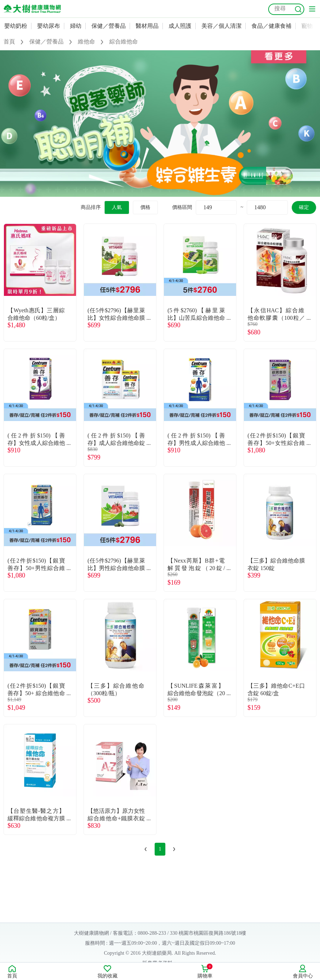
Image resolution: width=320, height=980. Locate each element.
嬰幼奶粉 (16, 26)
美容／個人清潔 (221, 26)
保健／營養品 (109, 26)
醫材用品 (147, 26)
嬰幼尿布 (49, 26)
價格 (145, 207)
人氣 (117, 207)
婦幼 (76, 26)
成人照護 (180, 26)
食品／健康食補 (271, 26)
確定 (304, 207)
